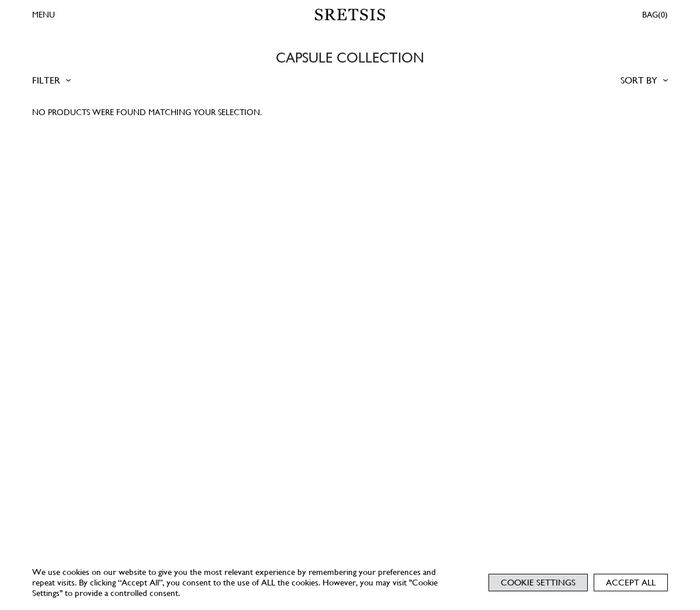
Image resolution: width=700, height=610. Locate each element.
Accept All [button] (631, 583)
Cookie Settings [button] (538, 583)
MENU (44, 15)
